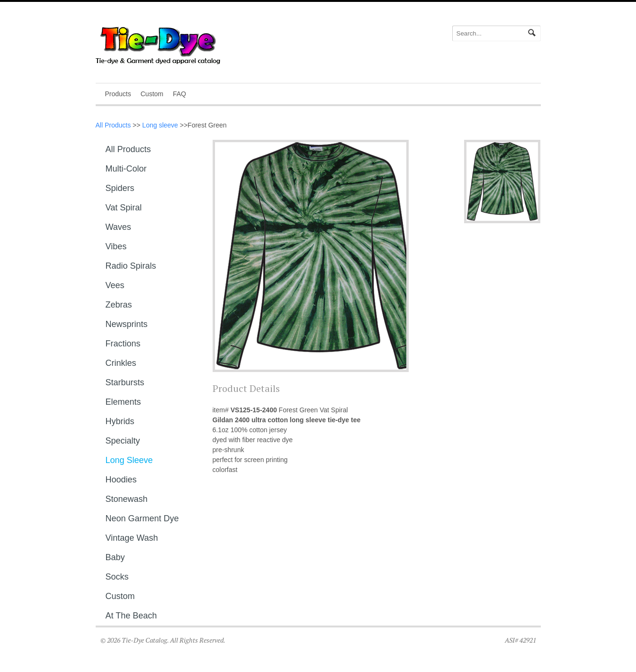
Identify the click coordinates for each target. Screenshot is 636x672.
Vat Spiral (124, 208)
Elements (123, 402)
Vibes (116, 246)
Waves (118, 227)
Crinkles (121, 363)
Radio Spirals (131, 266)
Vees (115, 285)
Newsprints (127, 324)
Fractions (123, 344)
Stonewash (127, 499)
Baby (115, 557)
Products (118, 94)
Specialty (123, 441)
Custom (152, 94)
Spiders (120, 188)
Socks (117, 577)
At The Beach (131, 616)
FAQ (179, 94)
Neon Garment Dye (142, 518)
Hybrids (120, 421)
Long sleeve (160, 125)
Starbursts (125, 382)
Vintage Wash (132, 538)
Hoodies (121, 480)
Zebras (119, 305)
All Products (113, 125)
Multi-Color (126, 169)
